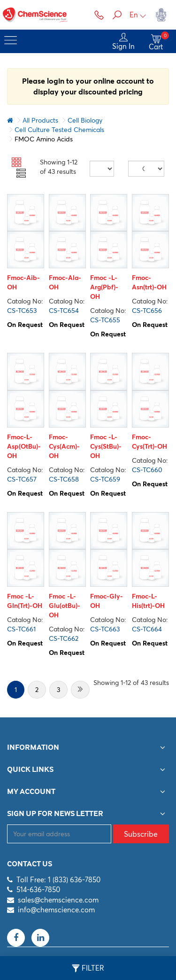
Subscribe (141, 834)
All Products (40, 120)
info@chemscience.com (56, 910)
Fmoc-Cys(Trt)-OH (149, 442)
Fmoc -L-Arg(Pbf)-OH (104, 287)
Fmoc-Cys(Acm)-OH (64, 446)
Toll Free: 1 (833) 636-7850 (58, 880)
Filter (88, 968)
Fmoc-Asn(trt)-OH (149, 282)
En (138, 15)
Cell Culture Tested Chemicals (59, 130)
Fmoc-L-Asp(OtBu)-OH (24, 446)
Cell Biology (85, 120)
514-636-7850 (38, 890)
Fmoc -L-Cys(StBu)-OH (106, 446)
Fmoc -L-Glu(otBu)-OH (65, 606)
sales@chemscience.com (58, 900)
